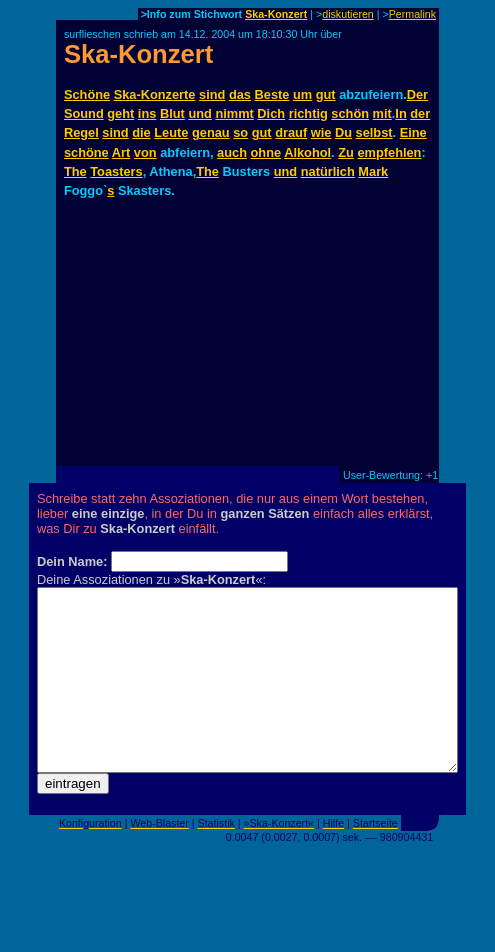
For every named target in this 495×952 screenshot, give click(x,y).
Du (343, 132)
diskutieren (348, 14)
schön (350, 113)
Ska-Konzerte (155, 94)
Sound (84, 113)
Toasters (116, 171)
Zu (346, 152)
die (141, 132)
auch (232, 152)
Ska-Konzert (276, 14)
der (420, 113)
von (145, 152)
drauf (291, 132)
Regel (81, 132)
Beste (272, 94)
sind (212, 94)
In (400, 113)
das (240, 94)
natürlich (328, 171)
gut (326, 94)
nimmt (234, 113)
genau (211, 132)
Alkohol (307, 152)
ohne (266, 152)
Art (121, 152)
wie (321, 132)
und (199, 113)
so (240, 132)
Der (417, 94)
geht (120, 113)
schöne (86, 152)
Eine (413, 132)
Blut (172, 113)
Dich (271, 113)
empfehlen (389, 152)
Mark (373, 171)
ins (147, 113)
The (75, 171)
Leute (171, 132)
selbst (374, 132)
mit (382, 113)
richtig (308, 113)
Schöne (87, 94)
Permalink (412, 14)
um (302, 94)
